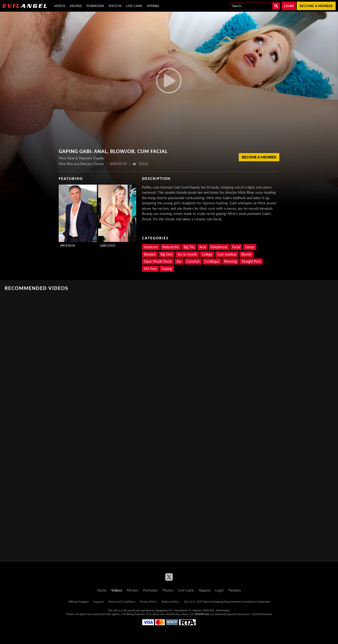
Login (289, 6)
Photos (115, 6)
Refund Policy (170, 602)
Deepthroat (219, 247)
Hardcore (151, 247)
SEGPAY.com (202, 614)
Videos (60, 6)
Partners (235, 590)
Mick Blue (68, 246)
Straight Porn (251, 261)
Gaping (167, 269)
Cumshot (193, 261)
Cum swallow (227, 254)
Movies (76, 6)
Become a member (316, 6)
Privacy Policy (148, 602)
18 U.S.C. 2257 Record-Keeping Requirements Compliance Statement (227, 602)
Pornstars (95, 6)
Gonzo (250, 247)
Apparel (153, 6)
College (207, 254)
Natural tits (171, 247)
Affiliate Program (78, 602)
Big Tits (189, 247)
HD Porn (150, 269)
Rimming (230, 261)
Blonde (246, 254)
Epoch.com (86, 614)
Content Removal (262, 614)
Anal (202, 247)
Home (102, 590)
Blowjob (150, 254)
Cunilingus (212, 261)
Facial (236, 247)
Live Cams (134, 6)
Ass (179, 261)
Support (98, 602)
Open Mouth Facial (158, 261)
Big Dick (167, 254)
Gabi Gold (108, 246)
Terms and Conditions (122, 602)
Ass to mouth (187, 254)
